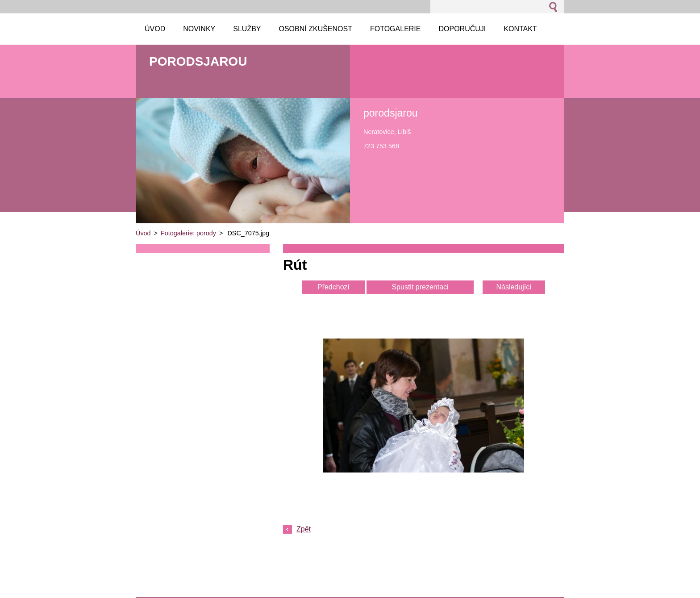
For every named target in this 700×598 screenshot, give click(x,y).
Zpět (304, 529)
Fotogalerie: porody (188, 233)
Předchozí (333, 287)
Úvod (143, 233)
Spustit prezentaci (420, 287)
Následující (514, 287)
